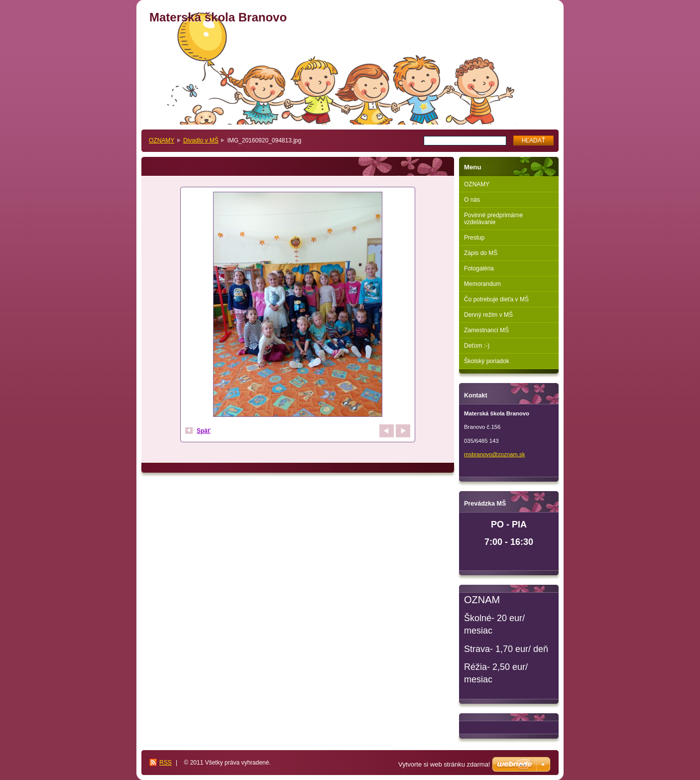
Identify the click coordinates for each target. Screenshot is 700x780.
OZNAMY (162, 140)
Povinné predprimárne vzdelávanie (493, 219)
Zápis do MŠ (481, 253)
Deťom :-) (477, 346)
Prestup (474, 238)
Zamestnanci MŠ (486, 330)
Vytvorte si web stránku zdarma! (444, 764)
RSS (166, 763)
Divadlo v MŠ (201, 140)
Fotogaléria (479, 268)
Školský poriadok (487, 361)
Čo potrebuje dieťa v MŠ (496, 299)
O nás (472, 200)
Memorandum (482, 284)
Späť (204, 431)
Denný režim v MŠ (488, 315)
